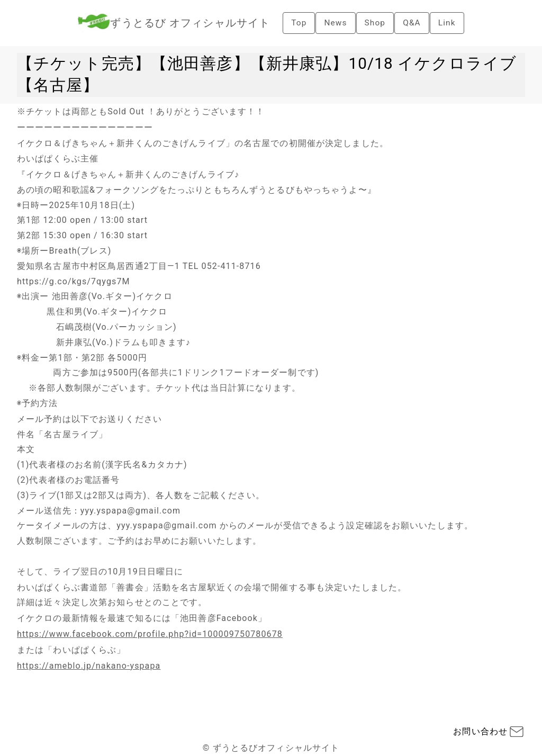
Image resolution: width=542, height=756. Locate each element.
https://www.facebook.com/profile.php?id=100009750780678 (150, 634)
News (335, 22)
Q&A (413, 22)
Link (448, 22)
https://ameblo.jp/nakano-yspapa (89, 666)
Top (297, 22)
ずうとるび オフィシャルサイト (188, 23)
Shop (375, 22)
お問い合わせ (480, 731)
